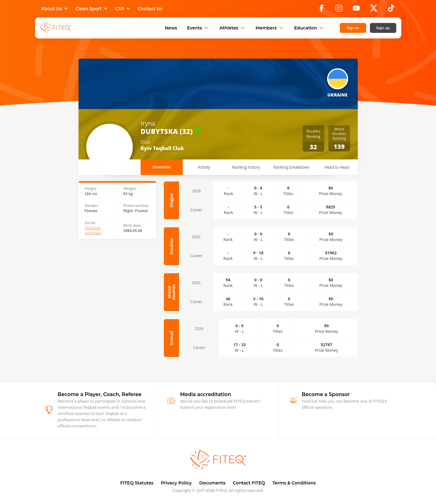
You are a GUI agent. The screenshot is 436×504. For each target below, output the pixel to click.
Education (309, 28)
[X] (374, 10)
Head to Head (337, 167)
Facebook (93, 228)
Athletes (232, 28)
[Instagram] (339, 10)
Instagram (93, 233)
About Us (55, 9)
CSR (123, 9)
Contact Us (150, 9)
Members (270, 28)
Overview (162, 167)
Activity (204, 167)
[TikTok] (391, 10)
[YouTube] (356, 10)
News (171, 28)
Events (198, 28)
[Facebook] (321, 10)
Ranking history (246, 167)
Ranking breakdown (291, 167)
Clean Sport (92, 9)
